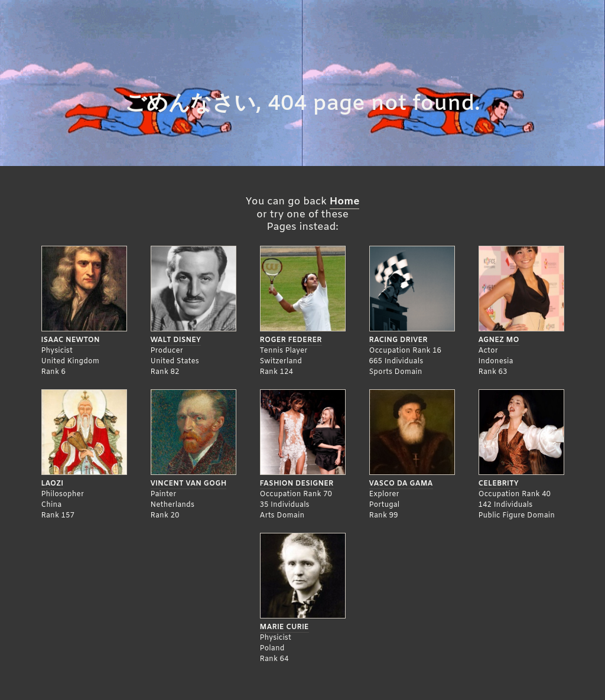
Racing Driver (399, 340)
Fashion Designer (297, 484)
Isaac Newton (71, 340)
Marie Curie (284, 627)
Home (345, 202)
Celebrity (499, 484)
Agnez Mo (499, 340)
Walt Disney (176, 340)
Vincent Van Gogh (189, 484)
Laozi (53, 484)
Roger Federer (291, 340)
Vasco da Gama (401, 484)
